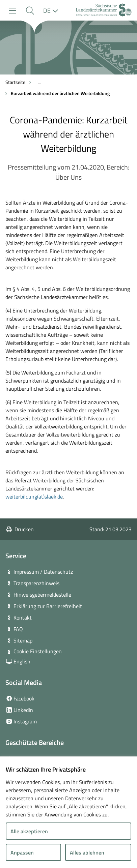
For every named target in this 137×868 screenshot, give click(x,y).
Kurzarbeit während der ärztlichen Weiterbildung (60, 93)
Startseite (15, 82)
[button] (30, 11)
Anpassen (22, 852)
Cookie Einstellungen (38, 651)
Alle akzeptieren (29, 831)
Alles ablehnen (87, 852)
